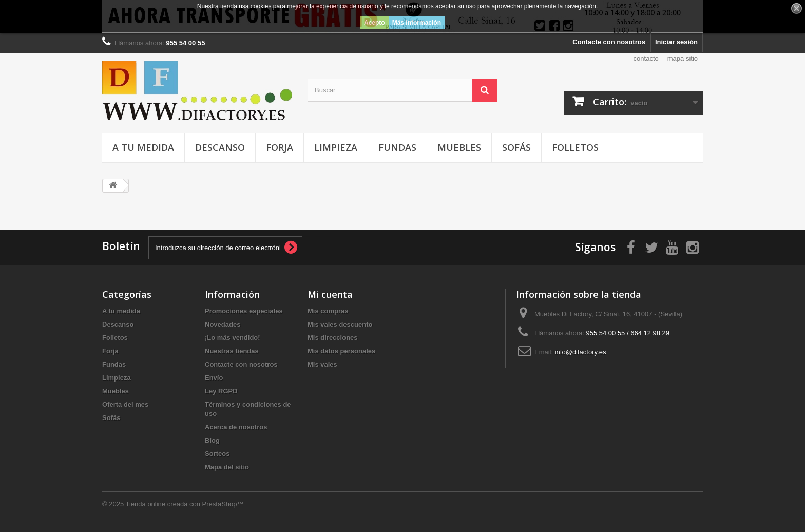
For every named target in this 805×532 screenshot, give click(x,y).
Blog (212, 440)
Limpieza (336, 147)
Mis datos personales (341, 351)
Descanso (220, 147)
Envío (214, 378)
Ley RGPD (221, 391)
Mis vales (322, 364)
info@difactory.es (581, 352)
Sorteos (217, 454)
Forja (280, 147)
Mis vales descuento (340, 324)
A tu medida (143, 147)
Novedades (223, 324)
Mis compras (328, 311)
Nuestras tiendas (232, 351)
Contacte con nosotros (609, 42)
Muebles (459, 147)
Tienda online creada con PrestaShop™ (185, 504)
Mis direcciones (333, 338)
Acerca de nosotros (236, 427)
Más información (417, 23)
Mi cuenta (330, 294)
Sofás (516, 147)
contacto (646, 58)
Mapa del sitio (227, 467)
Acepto (375, 23)
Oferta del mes (125, 404)
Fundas (397, 147)
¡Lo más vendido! (233, 338)
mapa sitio (683, 58)
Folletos (575, 147)
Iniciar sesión (676, 42)
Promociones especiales (244, 311)
